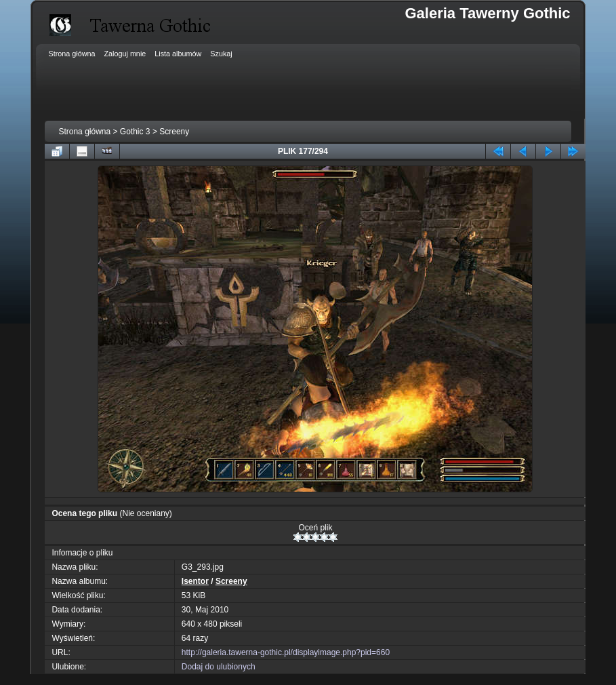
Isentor (195, 581)
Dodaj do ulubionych (219, 667)
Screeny (174, 132)
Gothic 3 (135, 132)
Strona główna (84, 132)
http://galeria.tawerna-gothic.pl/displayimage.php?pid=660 (286, 652)
